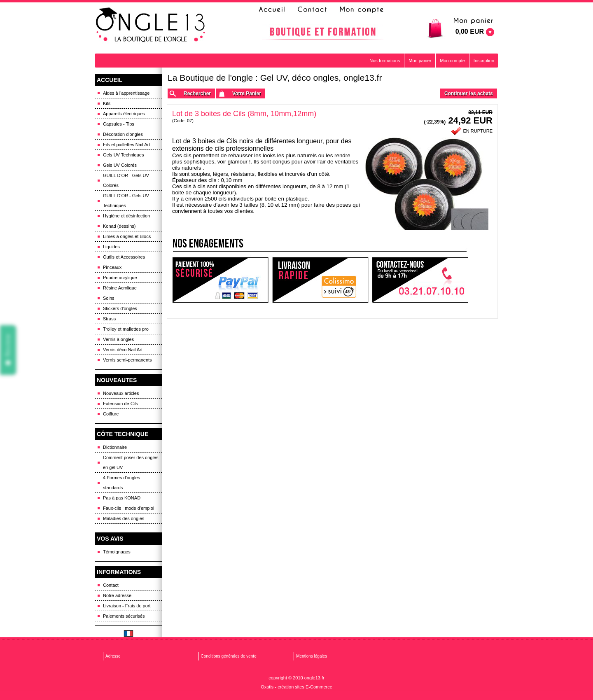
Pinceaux (112, 267)
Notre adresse (117, 595)
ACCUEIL (110, 80)
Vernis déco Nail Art (123, 350)
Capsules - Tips (119, 124)
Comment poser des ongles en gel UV (131, 462)
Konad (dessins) (119, 226)
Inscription (484, 61)
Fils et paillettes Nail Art (126, 145)
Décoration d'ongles (123, 134)
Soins (109, 298)
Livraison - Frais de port (127, 606)
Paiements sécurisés (124, 616)
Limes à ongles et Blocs (127, 236)
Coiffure (111, 414)
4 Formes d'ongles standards (121, 483)
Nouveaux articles (121, 393)
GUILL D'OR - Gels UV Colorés (126, 180)
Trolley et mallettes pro (126, 329)
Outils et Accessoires (124, 257)
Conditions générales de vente (229, 656)
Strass (109, 319)
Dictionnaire (115, 447)
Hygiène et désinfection (126, 216)
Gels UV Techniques (123, 155)
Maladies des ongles (124, 518)
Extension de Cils (120, 404)
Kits (107, 103)
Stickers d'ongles (120, 308)
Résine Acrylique (120, 288)
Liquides (111, 247)
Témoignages (117, 552)
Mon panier (420, 61)
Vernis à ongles (118, 339)
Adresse (113, 656)
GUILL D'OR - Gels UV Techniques (126, 201)
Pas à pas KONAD (122, 498)
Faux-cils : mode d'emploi (128, 508)
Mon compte (452, 61)
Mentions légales (312, 656)
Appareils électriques (124, 114)
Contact (111, 585)
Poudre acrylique (120, 278)
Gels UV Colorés (120, 165)
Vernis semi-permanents (127, 360)
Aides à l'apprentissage (126, 93)
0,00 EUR (470, 31)
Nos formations (385, 61)
